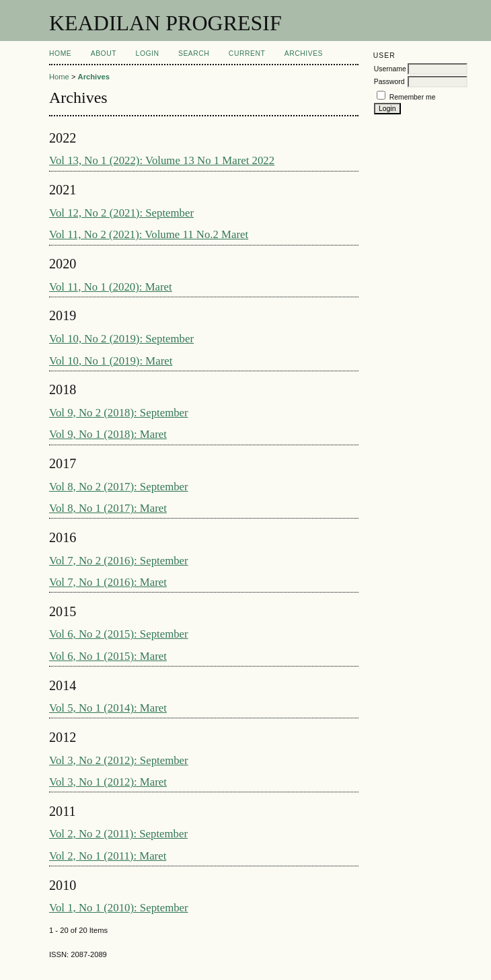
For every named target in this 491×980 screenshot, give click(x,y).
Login (148, 53)
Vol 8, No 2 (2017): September (119, 487)
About (104, 53)
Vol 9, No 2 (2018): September (119, 413)
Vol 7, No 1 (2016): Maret (108, 582)
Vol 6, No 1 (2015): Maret (108, 656)
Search (194, 53)
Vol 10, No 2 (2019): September (121, 339)
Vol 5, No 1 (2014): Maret (108, 708)
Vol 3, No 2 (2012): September (119, 760)
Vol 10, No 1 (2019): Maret (111, 361)
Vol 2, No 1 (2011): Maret (108, 856)
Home (60, 53)
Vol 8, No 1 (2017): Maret (108, 508)
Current (247, 53)
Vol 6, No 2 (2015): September (119, 634)
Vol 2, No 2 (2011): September (118, 834)
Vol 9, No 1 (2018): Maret (108, 434)
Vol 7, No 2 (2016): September (119, 561)
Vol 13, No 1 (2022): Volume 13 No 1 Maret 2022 (162, 160)
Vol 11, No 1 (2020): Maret (111, 287)
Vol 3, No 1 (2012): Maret (108, 782)
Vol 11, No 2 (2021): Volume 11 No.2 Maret (149, 234)
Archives (304, 53)
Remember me (413, 97)
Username (390, 69)
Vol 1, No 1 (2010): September (119, 908)
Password (389, 82)
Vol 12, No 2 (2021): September (121, 213)
